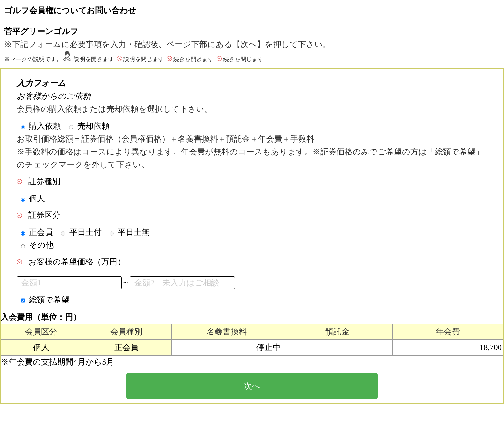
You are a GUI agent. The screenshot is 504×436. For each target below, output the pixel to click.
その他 (41, 245)
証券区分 (44, 215)
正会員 (41, 232)
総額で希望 (49, 300)
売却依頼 (94, 126)
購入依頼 (45, 126)
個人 (37, 198)
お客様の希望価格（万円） (77, 262)
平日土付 (85, 232)
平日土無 (134, 232)
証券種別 (44, 181)
